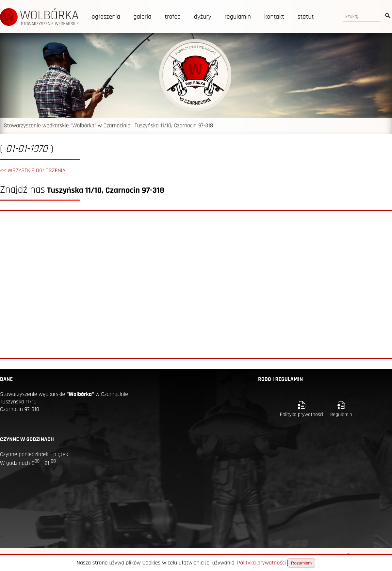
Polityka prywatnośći (261, 563)
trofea (173, 17)
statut (306, 17)
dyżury (203, 17)
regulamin (238, 17)
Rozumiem (302, 563)
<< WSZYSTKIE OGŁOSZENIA (33, 170)
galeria (142, 17)
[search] (362, 17)
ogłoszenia (106, 17)
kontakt (274, 17)
